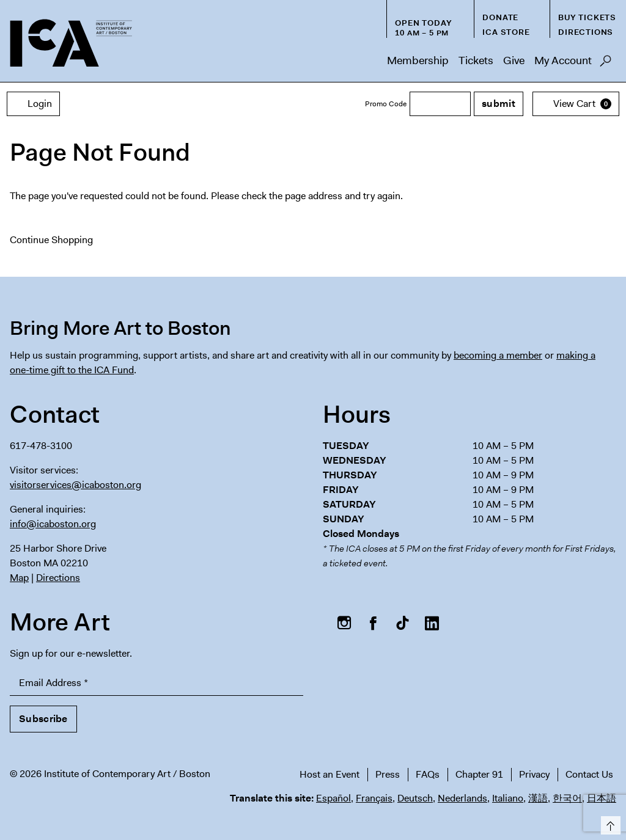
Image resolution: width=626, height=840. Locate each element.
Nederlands (462, 798)
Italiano (508, 798)
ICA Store (506, 32)
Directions (586, 32)
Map (19, 578)
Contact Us (589, 774)
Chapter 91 (479, 774)
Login (33, 104)
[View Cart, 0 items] (576, 104)
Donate (500, 17)
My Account (563, 60)
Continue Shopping (51, 240)
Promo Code (386, 104)
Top (609, 823)
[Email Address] (156, 683)
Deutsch (415, 798)
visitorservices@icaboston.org (75, 485)
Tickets (476, 60)
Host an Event (330, 774)
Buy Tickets (587, 17)
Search (606, 64)
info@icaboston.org (53, 524)
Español (333, 798)
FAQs (428, 774)
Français (374, 798)
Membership (418, 60)
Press (388, 774)
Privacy (534, 774)
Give (514, 60)
